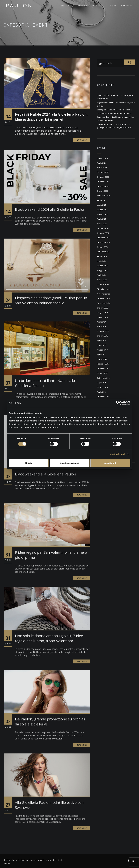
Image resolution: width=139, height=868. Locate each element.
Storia (83, 6)
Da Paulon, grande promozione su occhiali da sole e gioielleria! (50, 731)
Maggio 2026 (102, 158)
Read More (82, 140)
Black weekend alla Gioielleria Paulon (46, 484)
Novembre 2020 (104, 303)
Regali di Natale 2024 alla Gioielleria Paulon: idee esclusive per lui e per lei (51, 117)
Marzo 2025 (102, 224)
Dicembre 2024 (103, 238)
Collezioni (99, 6)
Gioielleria (68, 6)
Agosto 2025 (102, 200)
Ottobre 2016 (103, 373)
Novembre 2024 (104, 242)
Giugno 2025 (102, 210)
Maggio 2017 (102, 350)
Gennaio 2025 (103, 233)
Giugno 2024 (102, 266)
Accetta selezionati (69, 463)
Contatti (127, 6)
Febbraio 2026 (103, 172)
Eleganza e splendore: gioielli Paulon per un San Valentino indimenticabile (51, 310)
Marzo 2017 (102, 359)
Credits (7, 863)
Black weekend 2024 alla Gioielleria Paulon (50, 219)
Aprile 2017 (102, 355)
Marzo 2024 (102, 280)
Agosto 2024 (102, 256)
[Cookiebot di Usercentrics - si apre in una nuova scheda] (118, 403)
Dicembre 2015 (103, 397)
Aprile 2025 (102, 219)
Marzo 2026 (102, 168)
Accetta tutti (110, 463)
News (113, 6)
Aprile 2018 (102, 341)
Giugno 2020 (102, 312)
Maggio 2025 (102, 214)
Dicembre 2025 (103, 182)
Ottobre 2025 (103, 191)
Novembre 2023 (104, 294)
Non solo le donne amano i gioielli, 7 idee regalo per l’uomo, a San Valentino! (49, 648)
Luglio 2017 (102, 345)
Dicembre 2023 (103, 289)
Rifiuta (29, 463)
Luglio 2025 (102, 205)
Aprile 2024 (102, 275)
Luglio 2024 (102, 261)
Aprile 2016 (102, 392)
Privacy (50, 860)
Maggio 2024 (102, 270)
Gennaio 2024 (103, 284)
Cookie (58, 860)
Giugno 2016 (102, 387)
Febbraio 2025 (103, 228)
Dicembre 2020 (103, 298)
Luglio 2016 (102, 383)
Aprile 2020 (102, 322)
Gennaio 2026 (103, 177)
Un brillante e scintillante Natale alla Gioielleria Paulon (45, 393)
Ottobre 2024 (103, 247)
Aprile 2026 (102, 163)
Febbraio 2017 (103, 364)
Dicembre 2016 (103, 369)
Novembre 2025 (104, 186)
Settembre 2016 (104, 378)
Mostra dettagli (117, 454)
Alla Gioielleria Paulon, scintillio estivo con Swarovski (49, 815)
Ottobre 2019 (103, 336)
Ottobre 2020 (103, 308)
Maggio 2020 (102, 317)
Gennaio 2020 (103, 331)
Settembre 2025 (104, 196)
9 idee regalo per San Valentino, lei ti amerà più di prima (51, 565)
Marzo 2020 (102, 326)
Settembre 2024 (104, 252)
